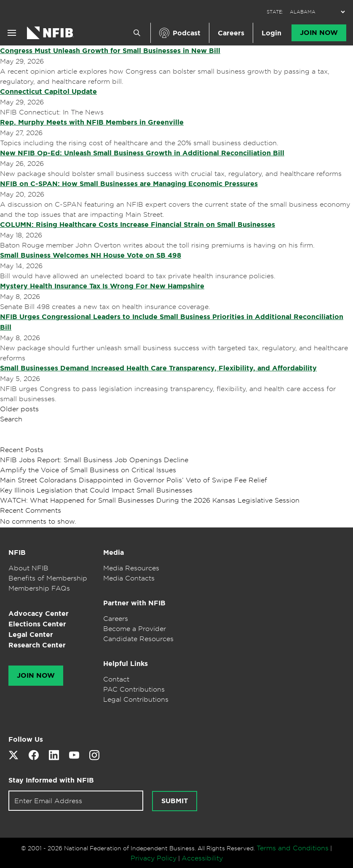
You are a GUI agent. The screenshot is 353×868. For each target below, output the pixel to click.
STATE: (275, 12)
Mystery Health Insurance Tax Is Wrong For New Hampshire (102, 286)
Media (114, 552)
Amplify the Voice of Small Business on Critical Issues (88, 470)
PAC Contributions (134, 689)
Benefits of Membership (48, 578)
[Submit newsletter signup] (175, 801)
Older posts (19, 409)
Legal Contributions (136, 699)
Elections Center (37, 624)
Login (271, 33)
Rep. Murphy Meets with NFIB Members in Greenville (92, 122)
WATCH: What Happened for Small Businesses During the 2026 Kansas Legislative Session (150, 500)
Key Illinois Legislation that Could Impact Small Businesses (96, 490)
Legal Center (31, 635)
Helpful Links (126, 664)
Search (11, 419)
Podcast (187, 33)
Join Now (319, 33)
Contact (116, 679)
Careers (231, 33)
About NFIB (28, 568)
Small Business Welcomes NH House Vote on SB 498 (91, 255)
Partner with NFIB (134, 603)
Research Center (37, 645)
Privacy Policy (154, 858)
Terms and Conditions (293, 848)
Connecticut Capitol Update (48, 92)
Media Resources (131, 568)
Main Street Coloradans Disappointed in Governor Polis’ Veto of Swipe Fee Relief (134, 480)
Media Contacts (129, 578)
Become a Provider (135, 628)
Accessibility (202, 858)
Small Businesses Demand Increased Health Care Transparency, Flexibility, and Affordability (158, 368)
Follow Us (26, 739)
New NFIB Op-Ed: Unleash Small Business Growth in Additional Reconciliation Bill (142, 153)
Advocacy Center (39, 614)
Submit (175, 801)
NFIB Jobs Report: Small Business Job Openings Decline (94, 460)
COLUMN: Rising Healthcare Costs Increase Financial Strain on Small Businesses (138, 225)
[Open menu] (12, 33)
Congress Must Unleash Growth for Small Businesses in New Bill (110, 51)
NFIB (17, 552)
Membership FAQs (39, 588)
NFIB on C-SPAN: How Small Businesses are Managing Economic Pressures (129, 184)
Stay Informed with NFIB (51, 780)
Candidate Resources (138, 639)
